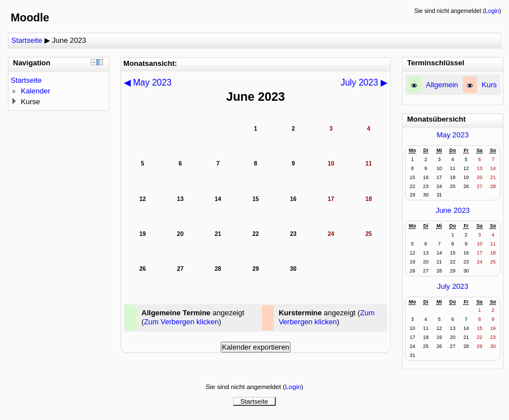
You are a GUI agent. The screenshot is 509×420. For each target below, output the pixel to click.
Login (492, 11)
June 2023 (69, 40)
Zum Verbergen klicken (182, 322)
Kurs (490, 85)
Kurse (30, 102)
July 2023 (453, 286)
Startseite (27, 40)
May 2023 (452, 135)
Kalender (35, 91)
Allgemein (442, 85)
